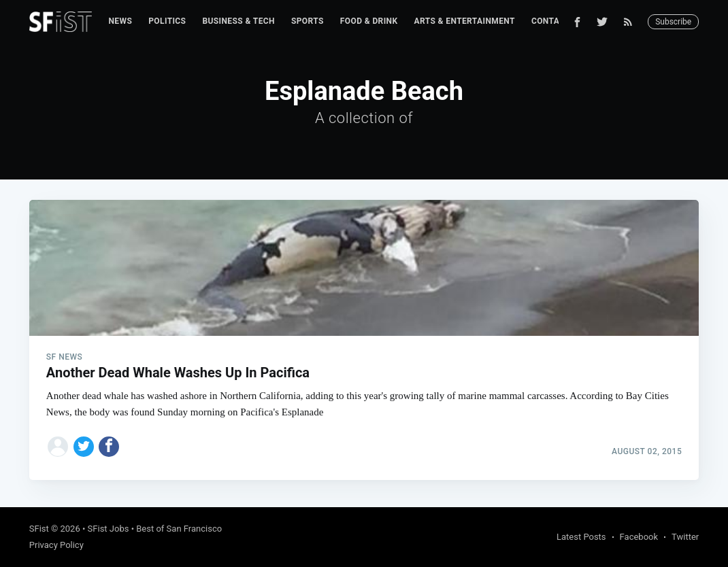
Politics (167, 21)
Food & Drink (369, 21)
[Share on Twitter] (84, 447)
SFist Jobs (109, 529)
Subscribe (673, 22)
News (120, 21)
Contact (551, 21)
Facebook (639, 537)
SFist (39, 529)
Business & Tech (238, 21)
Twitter (685, 537)
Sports (308, 21)
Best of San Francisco (179, 529)
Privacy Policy (56, 545)
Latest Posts (581, 537)
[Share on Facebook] (109, 447)
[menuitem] (120, 21)
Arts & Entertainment (465, 21)
